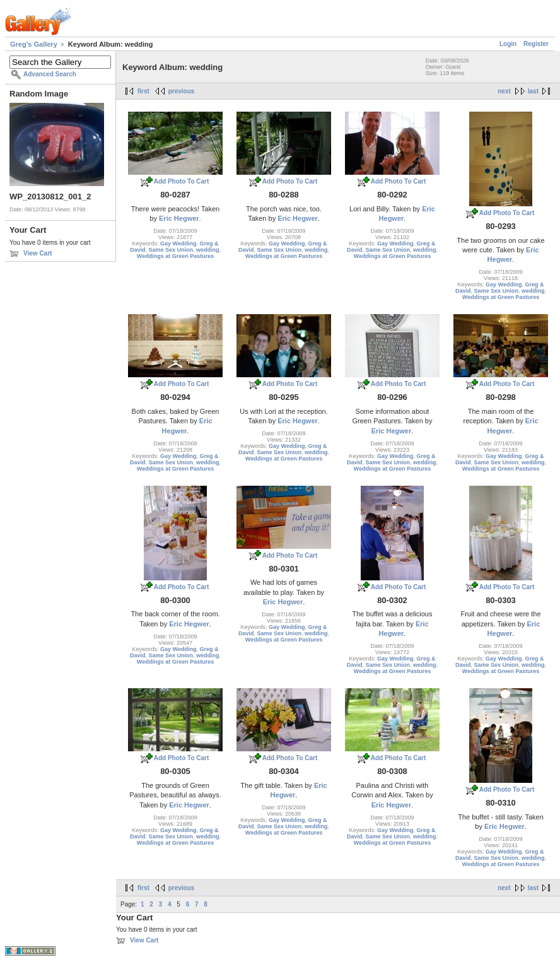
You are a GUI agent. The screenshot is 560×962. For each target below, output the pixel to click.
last (533, 91)
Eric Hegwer (179, 218)
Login (508, 44)
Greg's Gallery (34, 44)
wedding (208, 250)
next (504, 91)
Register (536, 44)
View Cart (38, 253)
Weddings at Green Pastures (175, 256)
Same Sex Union (171, 250)
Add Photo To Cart (182, 181)
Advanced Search (50, 74)
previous (182, 91)
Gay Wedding (178, 243)
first (143, 91)
